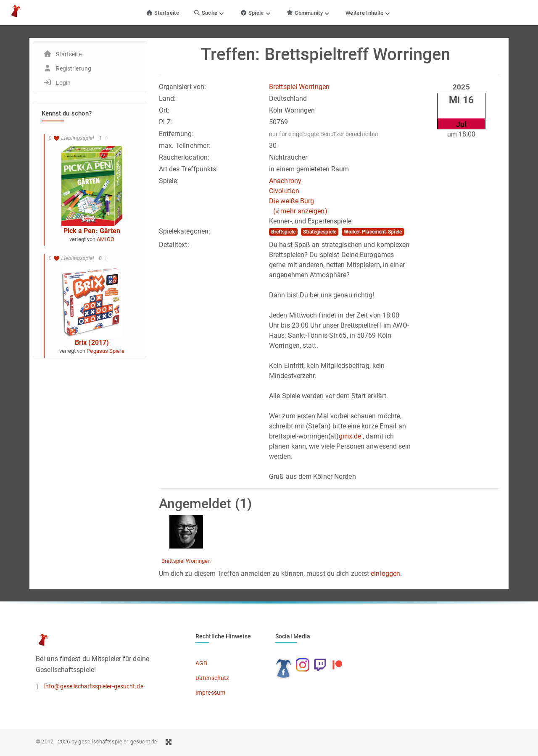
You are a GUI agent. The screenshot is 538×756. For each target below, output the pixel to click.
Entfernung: (176, 134)
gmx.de (350, 436)
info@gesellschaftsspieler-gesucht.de (94, 686)
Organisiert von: (183, 87)
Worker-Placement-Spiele (373, 232)
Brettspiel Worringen (299, 87)
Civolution (284, 191)
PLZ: (166, 122)
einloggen (385, 574)
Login (63, 83)
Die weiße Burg (291, 201)
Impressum (210, 693)
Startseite (162, 13)
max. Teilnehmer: (185, 146)
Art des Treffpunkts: (189, 169)
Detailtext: (174, 245)
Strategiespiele (320, 232)
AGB (201, 663)
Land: (167, 98)
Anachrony (285, 181)
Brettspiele (283, 232)
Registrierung (74, 68)
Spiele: (169, 181)
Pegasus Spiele (105, 351)
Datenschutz (212, 678)
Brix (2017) (92, 343)
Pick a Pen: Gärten (92, 231)
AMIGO (105, 239)
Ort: (164, 110)
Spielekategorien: (185, 231)
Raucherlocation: (184, 157)
